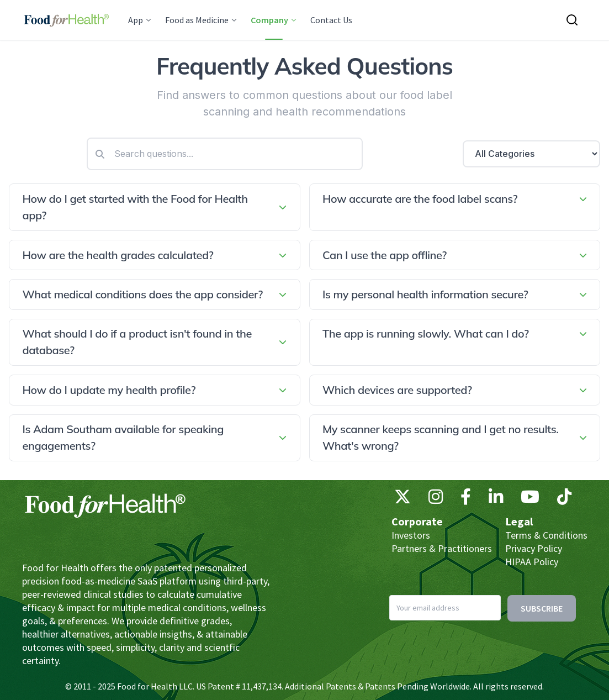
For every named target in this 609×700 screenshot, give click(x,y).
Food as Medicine (201, 20)
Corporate (417, 521)
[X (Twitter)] (403, 499)
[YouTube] (530, 499)
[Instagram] (436, 499)
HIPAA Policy (532, 562)
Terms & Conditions (546, 535)
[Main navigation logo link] (67, 20)
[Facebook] (466, 499)
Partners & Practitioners (442, 548)
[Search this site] (572, 20)
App (140, 20)
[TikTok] (564, 499)
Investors (411, 535)
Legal (519, 521)
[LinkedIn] (496, 499)
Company (274, 20)
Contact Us (331, 20)
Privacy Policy (534, 548)
